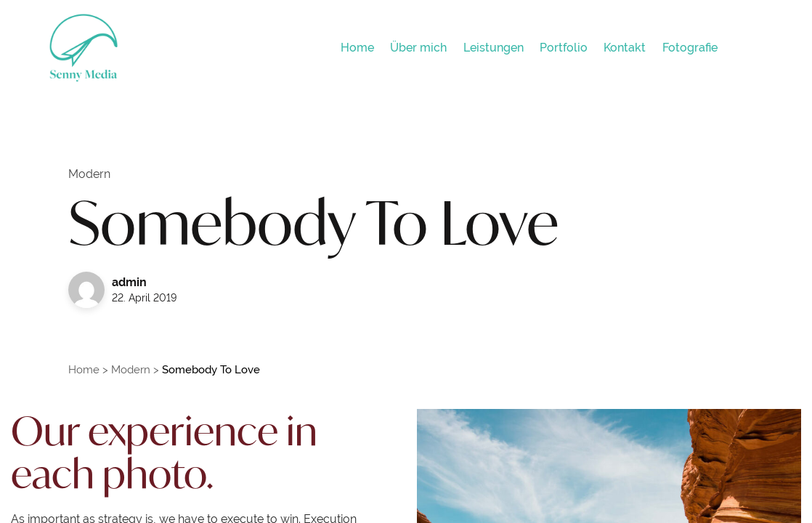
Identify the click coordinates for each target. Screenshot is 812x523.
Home (84, 369)
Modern (131, 369)
